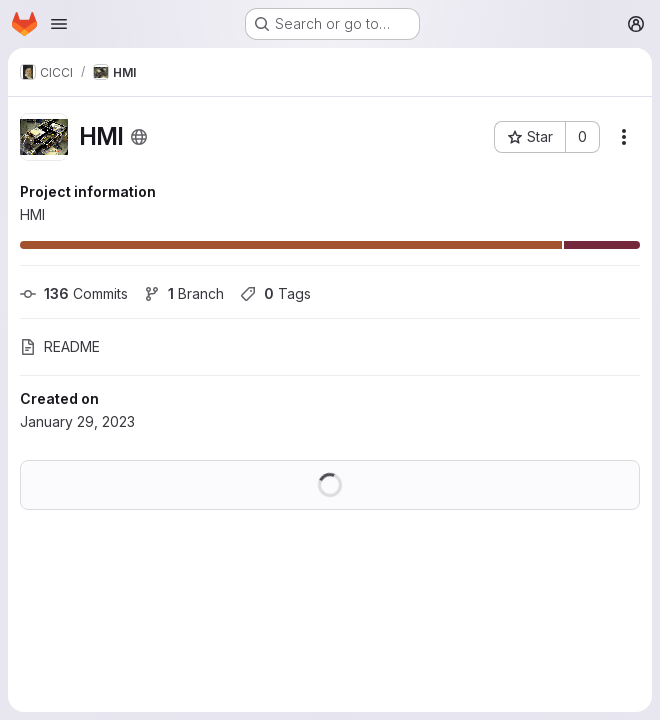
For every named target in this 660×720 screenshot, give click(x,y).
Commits (74, 293)
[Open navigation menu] (59, 24)
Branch (184, 293)
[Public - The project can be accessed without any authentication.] (139, 137)
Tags (275, 293)
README (60, 346)
